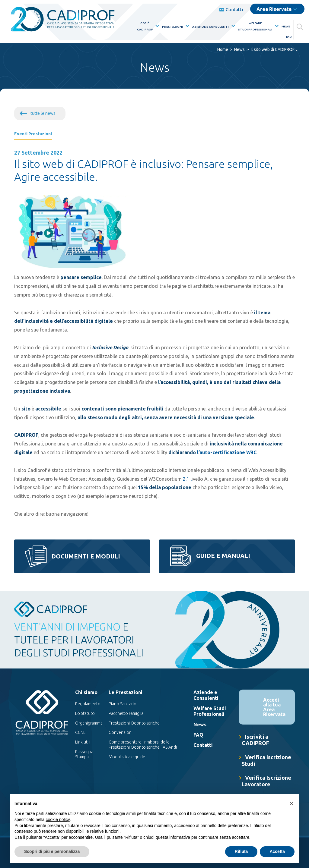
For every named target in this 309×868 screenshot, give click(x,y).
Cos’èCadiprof (145, 26)
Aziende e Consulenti (210, 27)
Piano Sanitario (123, 704)
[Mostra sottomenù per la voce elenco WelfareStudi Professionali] (276, 26)
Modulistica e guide (127, 757)
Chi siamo (86, 692)
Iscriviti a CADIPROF (255, 740)
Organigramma (89, 723)
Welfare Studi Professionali (210, 711)
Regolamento (88, 704)
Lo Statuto (85, 713)
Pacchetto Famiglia (126, 713)
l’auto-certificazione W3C (227, 452)
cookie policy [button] (58, 819)
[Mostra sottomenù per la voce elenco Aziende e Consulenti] (232, 26)
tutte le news (43, 113)
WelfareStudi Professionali (255, 26)
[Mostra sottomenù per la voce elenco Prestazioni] (186, 26)
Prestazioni (172, 27)
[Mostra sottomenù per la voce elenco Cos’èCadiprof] (156, 26)
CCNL (80, 732)
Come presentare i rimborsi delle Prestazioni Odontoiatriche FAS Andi (143, 745)
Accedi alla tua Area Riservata (274, 707)
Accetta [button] (277, 851)
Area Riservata (274, 9)
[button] (291, 804)
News (286, 26)
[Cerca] (301, 26)
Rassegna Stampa (84, 754)
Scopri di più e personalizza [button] (52, 851)
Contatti (231, 9)
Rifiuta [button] (241, 851)
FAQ (289, 37)
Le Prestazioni (126, 692)
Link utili (83, 742)
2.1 (186, 479)
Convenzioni (121, 732)
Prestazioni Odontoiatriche (134, 723)
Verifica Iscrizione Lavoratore (266, 781)
